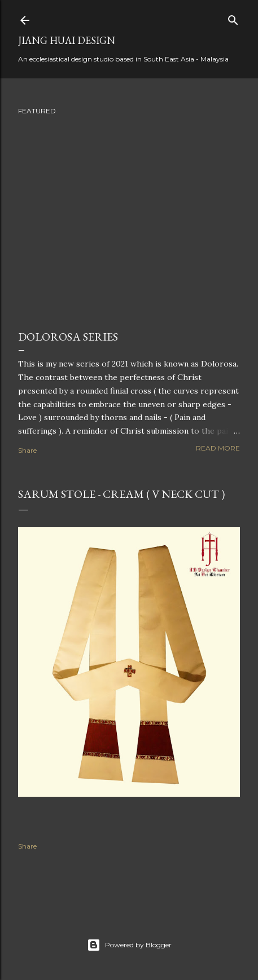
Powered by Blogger (129, 945)
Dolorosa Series (68, 337)
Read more (218, 448)
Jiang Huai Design (67, 40)
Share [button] (27, 450)
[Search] (233, 18)
